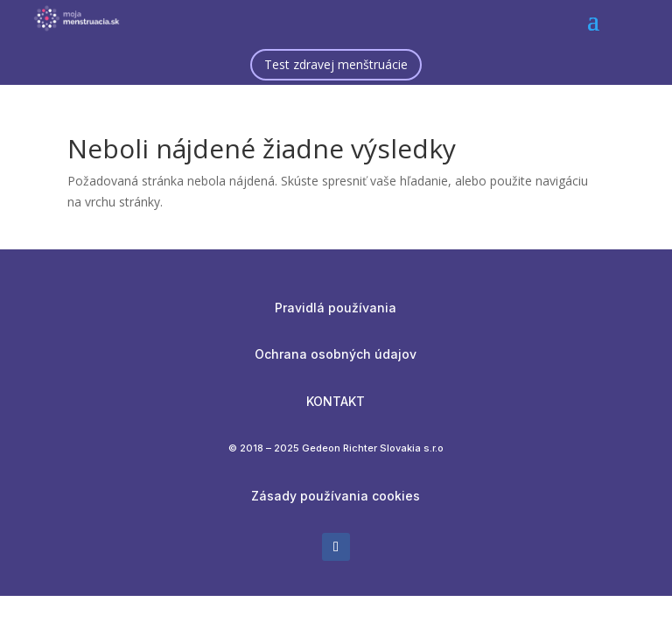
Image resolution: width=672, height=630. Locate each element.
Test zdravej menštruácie (336, 64)
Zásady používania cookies (336, 496)
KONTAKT (336, 401)
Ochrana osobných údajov (336, 354)
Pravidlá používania (336, 308)
